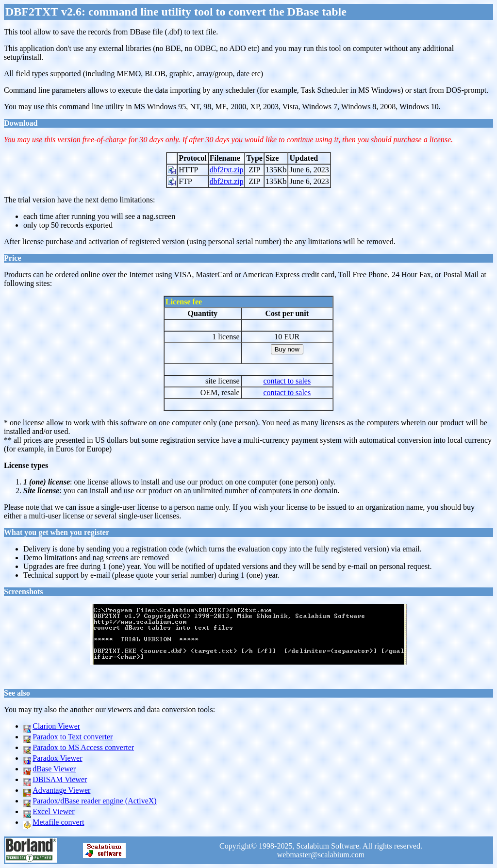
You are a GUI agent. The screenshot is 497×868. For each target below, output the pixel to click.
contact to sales (287, 381)
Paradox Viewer (57, 758)
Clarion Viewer (56, 726)
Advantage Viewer (61, 790)
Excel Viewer (53, 811)
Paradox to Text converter (73, 737)
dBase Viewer (54, 769)
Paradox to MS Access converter (83, 747)
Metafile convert (58, 822)
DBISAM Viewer (60, 779)
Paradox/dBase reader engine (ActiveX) (94, 801)
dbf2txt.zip (227, 170)
